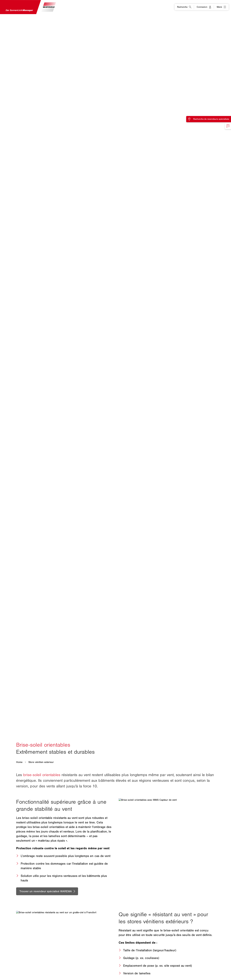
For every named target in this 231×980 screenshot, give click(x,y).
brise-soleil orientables (42, 775)
